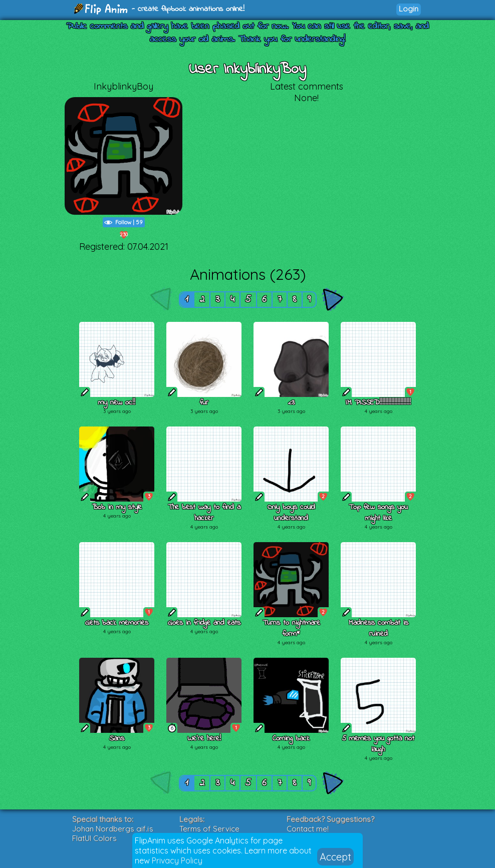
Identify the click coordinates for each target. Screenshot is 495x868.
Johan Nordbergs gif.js (113, 829)
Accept (335, 857)
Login (409, 9)
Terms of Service (209, 829)
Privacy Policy (177, 860)
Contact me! (308, 829)
